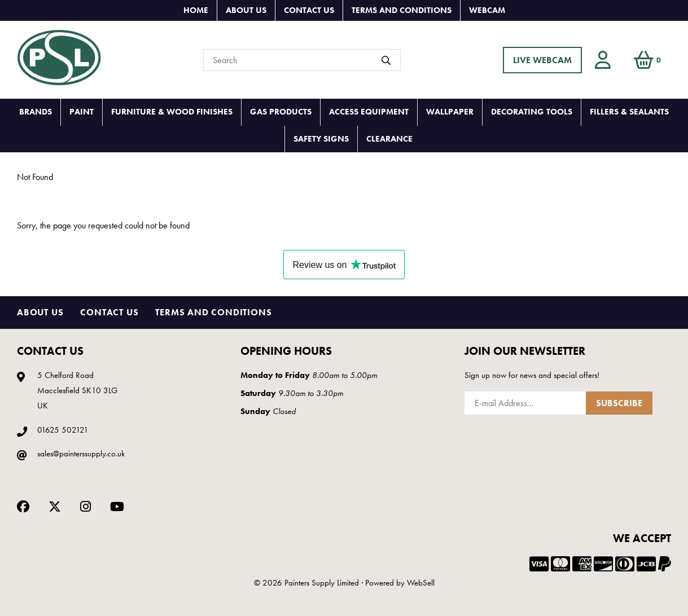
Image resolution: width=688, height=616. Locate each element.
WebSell (421, 583)
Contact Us (309, 10)
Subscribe (619, 403)
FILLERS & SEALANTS (629, 112)
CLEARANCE (389, 139)
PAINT (82, 112)
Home (196, 10)
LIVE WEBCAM (542, 60)
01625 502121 (63, 430)
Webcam (487, 10)
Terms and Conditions (402, 10)
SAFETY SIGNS (321, 139)
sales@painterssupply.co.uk (81, 454)
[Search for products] (302, 60)
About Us (246, 10)
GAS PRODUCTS (281, 112)
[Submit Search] (386, 60)
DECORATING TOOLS (532, 112)
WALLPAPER (450, 112)
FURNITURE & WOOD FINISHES (172, 112)
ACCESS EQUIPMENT (369, 112)
